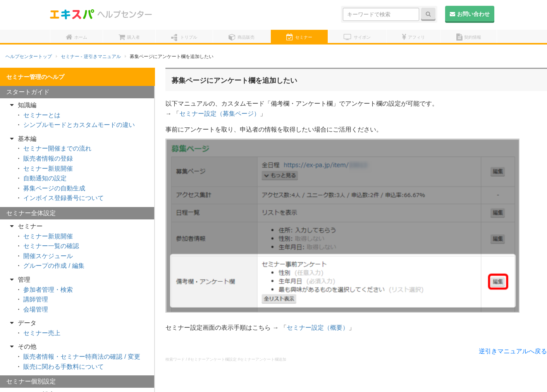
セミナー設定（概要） (318, 328)
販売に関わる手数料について (64, 367)
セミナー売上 (42, 333)
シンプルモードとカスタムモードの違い (79, 125)
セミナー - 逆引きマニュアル (91, 56)
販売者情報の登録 (48, 158)
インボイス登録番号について (64, 198)
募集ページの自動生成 (54, 188)
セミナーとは (42, 115)
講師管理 (36, 299)
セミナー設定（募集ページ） (220, 114)
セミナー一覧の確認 (51, 246)
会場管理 (36, 309)
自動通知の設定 (45, 178)
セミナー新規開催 (48, 169)
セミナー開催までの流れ (57, 148)
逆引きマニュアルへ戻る (513, 351)
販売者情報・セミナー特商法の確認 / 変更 (82, 357)
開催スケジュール (48, 256)
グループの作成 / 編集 (54, 266)
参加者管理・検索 (48, 290)
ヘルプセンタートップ (29, 56)
